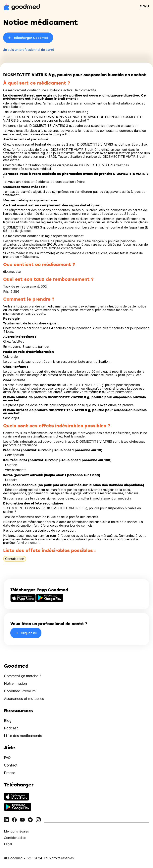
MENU (144, 6)
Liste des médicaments (23, 736)
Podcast (11, 728)
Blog (8, 721)
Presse (10, 773)
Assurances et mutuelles (24, 699)
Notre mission (15, 683)
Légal (8, 844)
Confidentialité (15, 838)
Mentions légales (16, 831)
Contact (11, 765)
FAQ (7, 758)
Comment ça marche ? (23, 676)
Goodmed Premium (20, 691)
